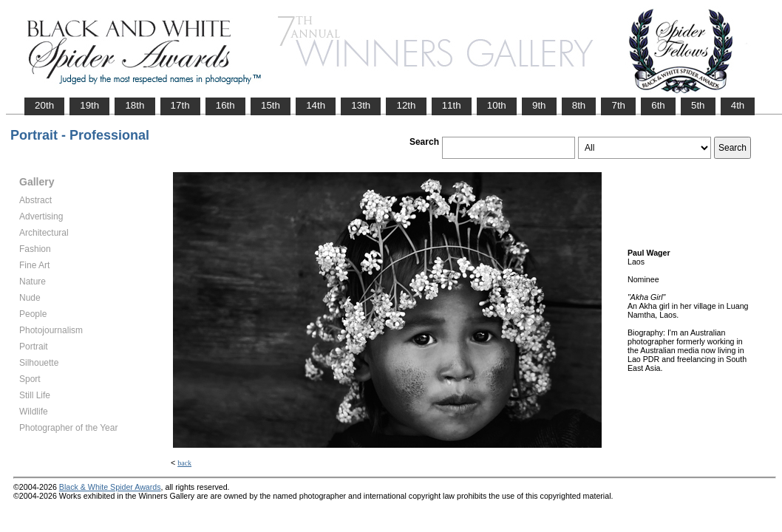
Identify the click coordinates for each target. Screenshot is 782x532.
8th (579, 105)
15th (271, 105)
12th (406, 105)
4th (738, 105)
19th (89, 105)
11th (452, 105)
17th (180, 105)
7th (618, 105)
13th (361, 105)
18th (135, 105)
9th (539, 105)
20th (44, 105)
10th (497, 105)
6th (658, 105)
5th (698, 105)
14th (316, 105)
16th (225, 105)
